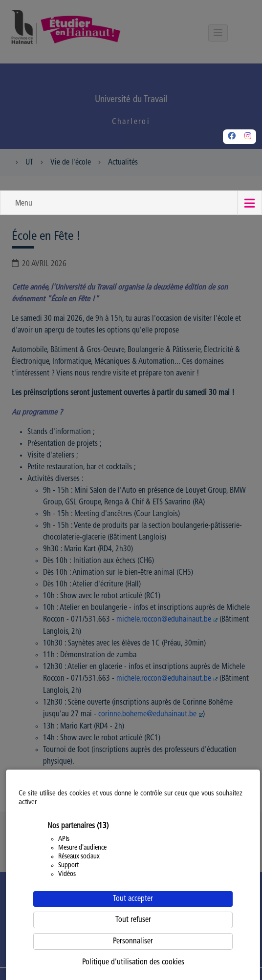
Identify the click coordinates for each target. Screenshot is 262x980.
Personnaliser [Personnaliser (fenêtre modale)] (133, 941)
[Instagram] (248, 137)
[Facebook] (232, 137)
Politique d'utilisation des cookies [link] (133, 962)
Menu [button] (24, 204)
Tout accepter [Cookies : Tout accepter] (133, 899)
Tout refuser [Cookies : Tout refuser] (133, 920)
